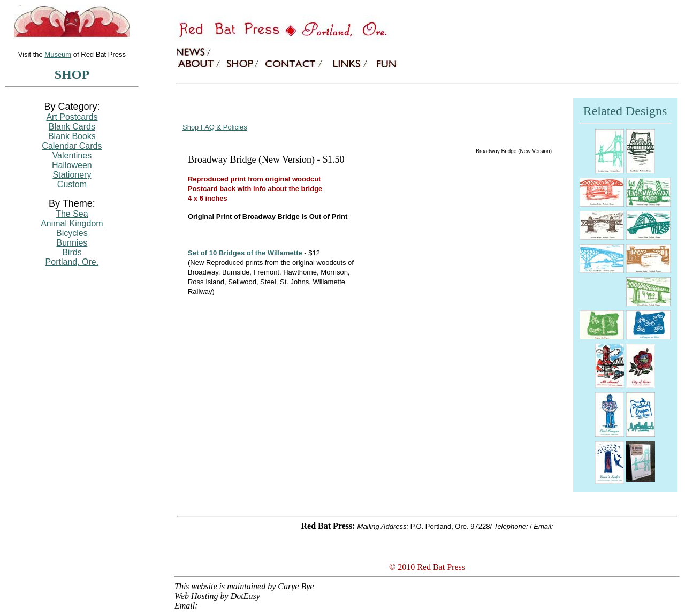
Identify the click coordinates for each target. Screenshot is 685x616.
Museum (58, 54)
